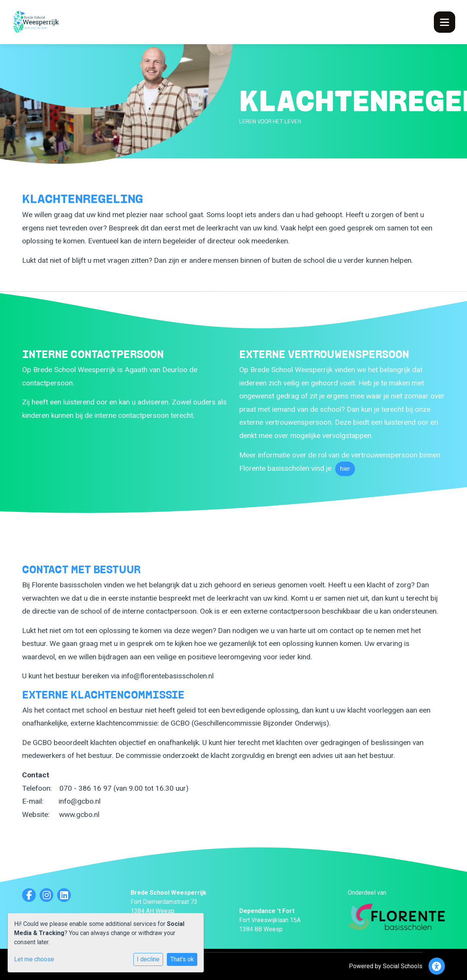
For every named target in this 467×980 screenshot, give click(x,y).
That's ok (182, 959)
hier (345, 469)
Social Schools (403, 966)
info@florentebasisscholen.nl (168, 676)
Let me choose (34, 959)
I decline (148, 959)
